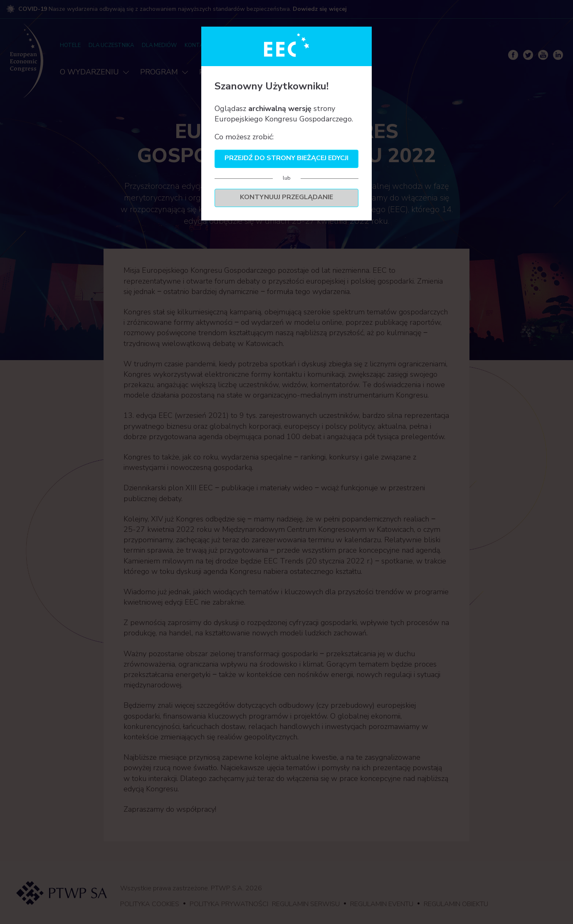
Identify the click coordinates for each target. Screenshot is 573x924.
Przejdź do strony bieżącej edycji (286, 158)
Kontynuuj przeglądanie (286, 197)
